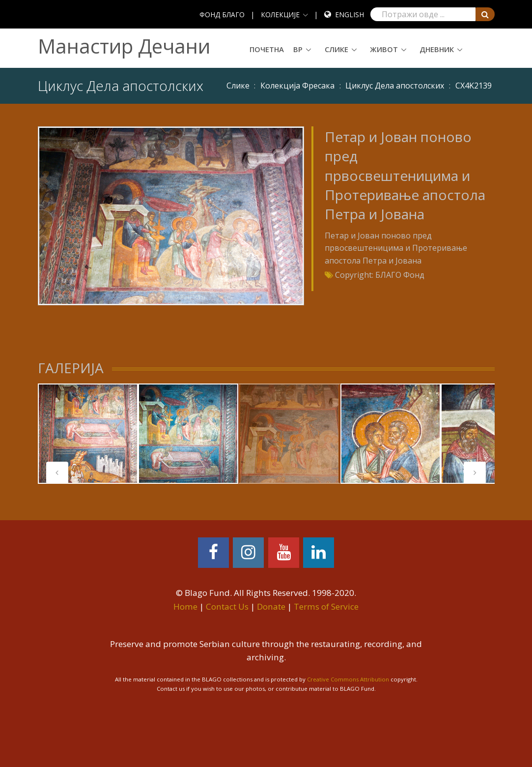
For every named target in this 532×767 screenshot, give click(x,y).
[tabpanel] (88, 434)
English (350, 15)
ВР (298, 49)
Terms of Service (326, 606)
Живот (384, 49)
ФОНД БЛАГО (222, 15)
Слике (336, 49)
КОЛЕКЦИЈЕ (280, 15)
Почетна (267, 49)
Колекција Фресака (297, 86)
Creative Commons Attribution (348, 679)
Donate (271, 606)
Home (185, 606)
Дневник (437, 49)
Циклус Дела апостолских (395, 86)
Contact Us (227, 606)
